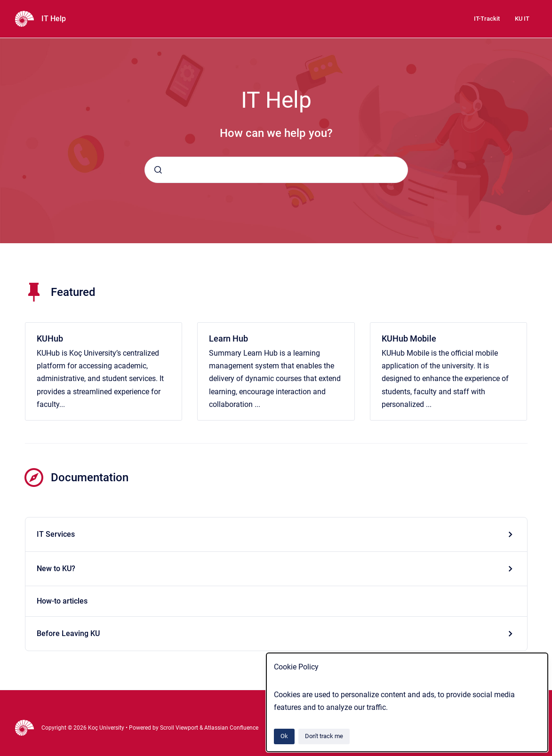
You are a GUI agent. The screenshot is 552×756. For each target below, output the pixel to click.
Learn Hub (228, 338)
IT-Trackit (487, 19)
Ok (284, 736)
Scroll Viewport (180, 728)
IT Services (56, 534)
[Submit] (158, 170)
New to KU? (56, 569)
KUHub (50, 338)
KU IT (522, 19)
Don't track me (324, 736)
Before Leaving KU (68, 633)
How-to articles (62, 601)
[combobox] (276, 170)
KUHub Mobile (409, 338)
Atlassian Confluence (231, 728)
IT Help (54, 19)
